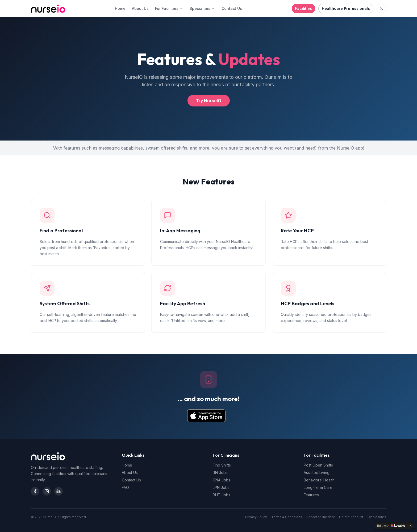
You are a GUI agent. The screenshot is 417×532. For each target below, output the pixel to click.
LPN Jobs (221, 487)
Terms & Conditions (287, 517)
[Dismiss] (411, 526)
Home (120, 8)
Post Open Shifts (318, 465)
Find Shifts (222, 465)
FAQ (125, 487)
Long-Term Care (318, 487)
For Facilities (169, 8)
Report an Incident (321, 517)
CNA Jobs (222, 480)
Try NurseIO (209, 101)
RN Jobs (220, 473)
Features (311, 495)
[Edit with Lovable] (391, 526)
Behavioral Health (319, 480)
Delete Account (351, 517)
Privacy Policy (256, 517)
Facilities (303, 8)
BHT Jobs (222, 495)
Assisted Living (317, 473)
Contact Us (232, 8)
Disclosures (377, 517)
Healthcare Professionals (346, 8)
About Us (140, 8)
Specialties (202, 8)
